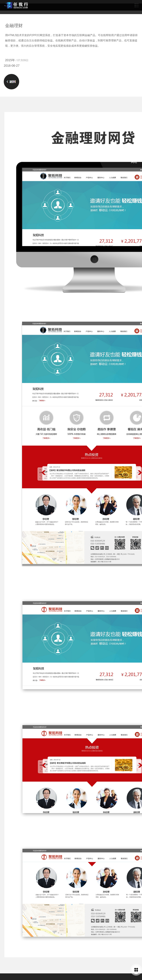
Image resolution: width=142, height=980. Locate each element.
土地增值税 (7, 162)
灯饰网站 (134, 160)
